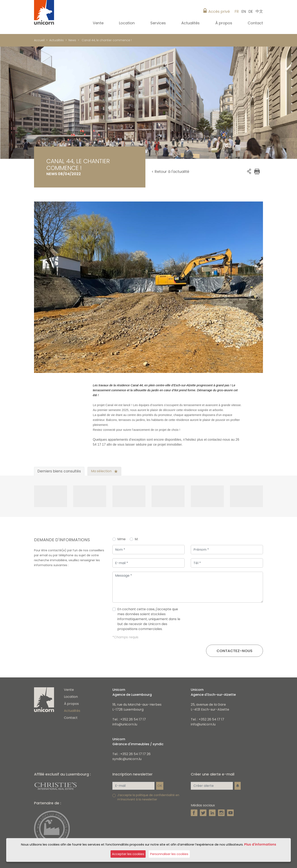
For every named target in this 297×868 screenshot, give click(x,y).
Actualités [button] (191, 23)
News (72, 40)
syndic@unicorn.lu (127, 759)
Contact (255, 23)
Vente (69, 690)
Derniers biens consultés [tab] (59, 471)
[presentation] (232, 621)
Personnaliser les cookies (169, 854)
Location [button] (127, 23)
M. (136, 539)
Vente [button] (99, 23)
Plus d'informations (260, 844)
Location (71, 697)
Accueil (39, 40)
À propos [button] (224, 23)
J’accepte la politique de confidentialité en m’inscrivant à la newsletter (148, 797)
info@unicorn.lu (125, 724)
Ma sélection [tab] (104, 471)
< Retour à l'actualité (170, 172)
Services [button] (159, 23)
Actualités (57, 40)
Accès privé (219, 11)
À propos (71, 704)
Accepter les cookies (128, 854)
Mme (121, 539)
